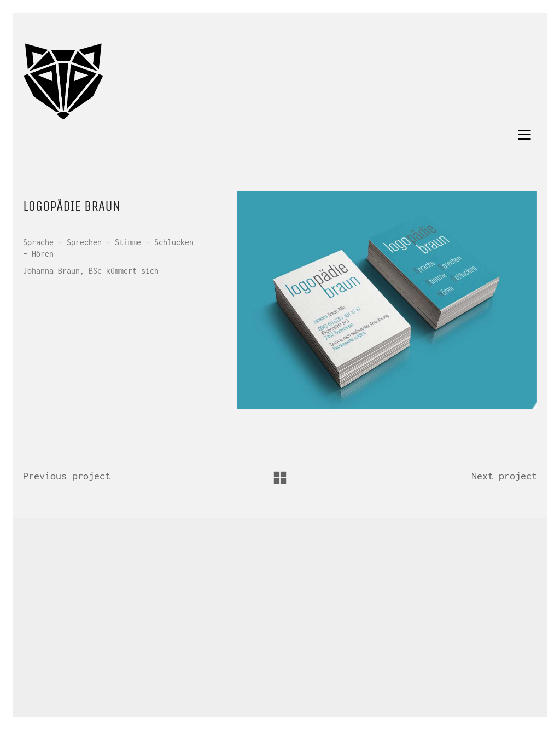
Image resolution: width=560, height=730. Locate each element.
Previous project (67, 476)
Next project (504, 476)
